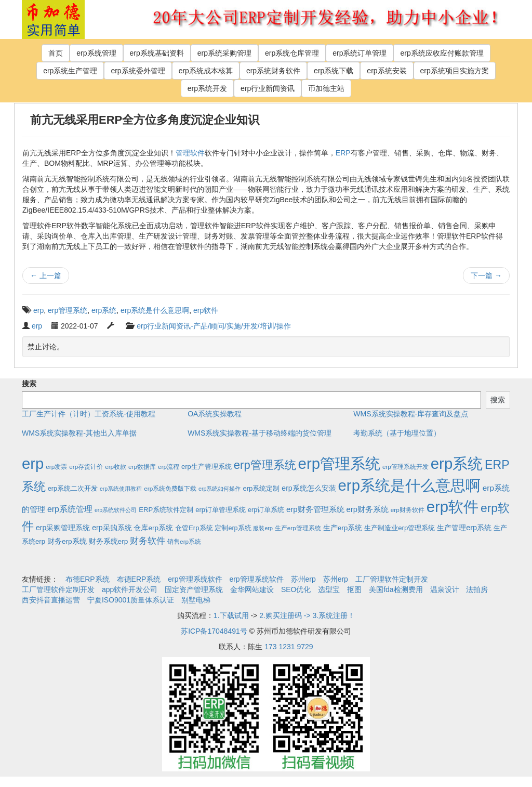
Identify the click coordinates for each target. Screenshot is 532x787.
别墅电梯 (196, 600)
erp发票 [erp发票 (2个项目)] (56, 467)
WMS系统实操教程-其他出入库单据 (79, 433)
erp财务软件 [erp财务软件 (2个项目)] (408, 510)
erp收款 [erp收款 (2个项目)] (116, 467)
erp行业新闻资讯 (268, 88)
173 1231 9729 (289, 647)
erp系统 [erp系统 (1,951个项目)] (457, 463)
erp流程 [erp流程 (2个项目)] (169, 467)
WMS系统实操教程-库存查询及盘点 (411, 414)
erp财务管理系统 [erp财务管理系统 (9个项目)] (315, 509)
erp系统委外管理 (138, 71)
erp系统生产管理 (70, 71)
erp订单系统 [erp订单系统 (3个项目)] (266, 510)
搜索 (29, 384)
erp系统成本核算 (206, 71)
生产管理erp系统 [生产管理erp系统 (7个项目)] (464, 528)
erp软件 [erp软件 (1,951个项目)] (453, 507)
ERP (343, 153)
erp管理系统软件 (195, 579)
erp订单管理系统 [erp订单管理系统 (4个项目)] (221, 510)
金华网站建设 (252, 589)
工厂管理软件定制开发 (392, 579)
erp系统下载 (334, 71)
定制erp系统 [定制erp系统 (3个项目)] (233, 528)
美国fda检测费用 (396, 589)
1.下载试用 (231, 615)
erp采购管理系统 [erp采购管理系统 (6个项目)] (63, 528)
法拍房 (477, 589)
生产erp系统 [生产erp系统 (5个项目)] (343, 528)
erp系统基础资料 (157, 53)
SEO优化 (296, 589)
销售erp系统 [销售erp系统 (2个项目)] (184, 541)
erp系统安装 (387, 71)
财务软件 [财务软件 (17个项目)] (148, 541)
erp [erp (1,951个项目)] (33, 463)
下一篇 (486, 276)
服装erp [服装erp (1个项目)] (263, 528)
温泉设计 (445, 589)
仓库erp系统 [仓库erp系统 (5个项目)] (153, 528)
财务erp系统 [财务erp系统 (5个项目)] (67, 541)
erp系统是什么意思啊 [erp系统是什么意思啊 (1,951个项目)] (409, 485)
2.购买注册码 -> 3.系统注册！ (307, 615)
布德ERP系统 (88, 579)
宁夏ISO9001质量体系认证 (131, 600)
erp (38, 310)
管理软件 (190, 153)
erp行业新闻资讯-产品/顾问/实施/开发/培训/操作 (214, 326)
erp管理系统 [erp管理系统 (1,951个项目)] (339, 463)
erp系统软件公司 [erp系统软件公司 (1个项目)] (116, 510)
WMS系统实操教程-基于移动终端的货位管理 (260, 433)
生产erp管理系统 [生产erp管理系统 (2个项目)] (298, 528)
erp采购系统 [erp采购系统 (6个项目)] (112, 528)
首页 (56, 53)
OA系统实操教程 (215, 414)
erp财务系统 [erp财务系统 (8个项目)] (368, 509)
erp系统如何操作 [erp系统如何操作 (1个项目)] (220, 489)
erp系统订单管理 (360, 53)
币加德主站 (326, 88)
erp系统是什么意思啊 (155, 310)
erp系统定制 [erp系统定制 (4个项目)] (261, 488)
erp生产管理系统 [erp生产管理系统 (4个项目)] (207, 467)
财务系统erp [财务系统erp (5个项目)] (109, 541)
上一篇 (46, 276)
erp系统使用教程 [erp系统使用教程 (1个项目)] (121, 489)
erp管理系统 (68, 310)
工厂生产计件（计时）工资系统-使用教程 (89, 414)
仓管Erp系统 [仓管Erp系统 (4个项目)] (194, 528)
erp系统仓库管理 (292, 53)
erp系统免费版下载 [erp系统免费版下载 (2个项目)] (170, 488)
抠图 (354, 589)
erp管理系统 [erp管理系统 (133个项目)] (265, 465)
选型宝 (329, 589)
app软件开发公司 (130, 589)
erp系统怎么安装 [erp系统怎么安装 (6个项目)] (309, 488)
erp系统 (104, 310)
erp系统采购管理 (224, 53)
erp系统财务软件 (273, 71)
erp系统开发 (207, 88)
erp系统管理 (96, 53)
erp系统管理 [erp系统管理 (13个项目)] (70, 509)
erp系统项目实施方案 (455, 71)
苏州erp (303, 579)
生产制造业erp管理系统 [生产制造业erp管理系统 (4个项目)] (400, 528)
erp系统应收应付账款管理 (442, 53)
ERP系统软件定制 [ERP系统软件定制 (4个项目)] (166, 510)
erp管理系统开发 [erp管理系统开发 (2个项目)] (405, 467)
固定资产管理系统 (194, 589)
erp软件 (206, 310)
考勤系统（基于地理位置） (397, 433)
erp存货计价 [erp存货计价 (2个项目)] (86, 467)
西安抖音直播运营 (51, 600)
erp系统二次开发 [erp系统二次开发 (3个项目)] (73, 489)
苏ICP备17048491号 (214, 631)
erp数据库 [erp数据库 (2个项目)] (142, 467)
